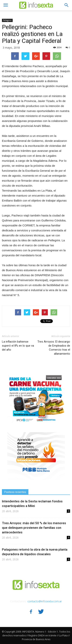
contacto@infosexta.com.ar (45, 601)
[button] (67, 5)
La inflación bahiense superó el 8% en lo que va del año (18, 346)
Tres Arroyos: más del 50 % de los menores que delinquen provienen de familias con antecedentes (34, 528)
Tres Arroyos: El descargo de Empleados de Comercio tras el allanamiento (54, 348)
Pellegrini (7, 20)
